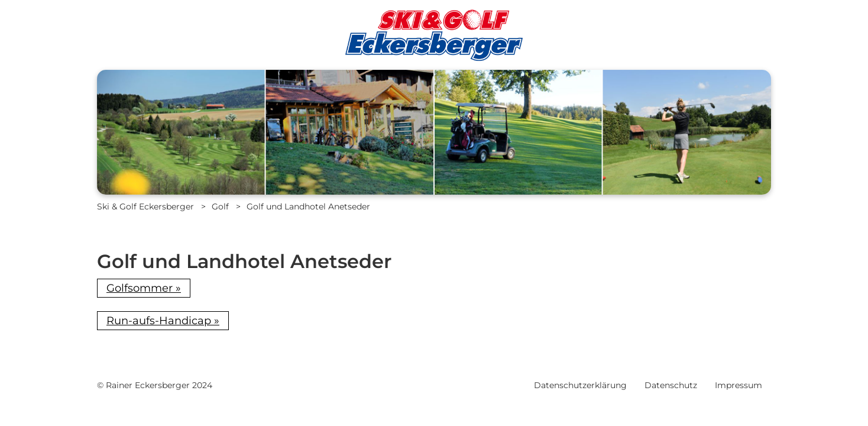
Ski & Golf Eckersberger (145, 206)
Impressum (739, 385)
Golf (220, 206)
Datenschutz (671, 385)
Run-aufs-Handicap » (163, 321)
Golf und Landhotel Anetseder (308, 206)
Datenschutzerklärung (580, 385)
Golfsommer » (144, 288)
